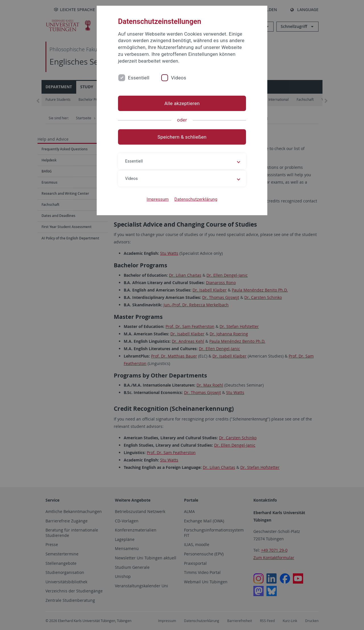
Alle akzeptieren (182, 103)
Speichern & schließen (182, 137)
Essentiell (139, 78)
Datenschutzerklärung (196, 199)
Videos (179, 78)
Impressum (158, 199)
